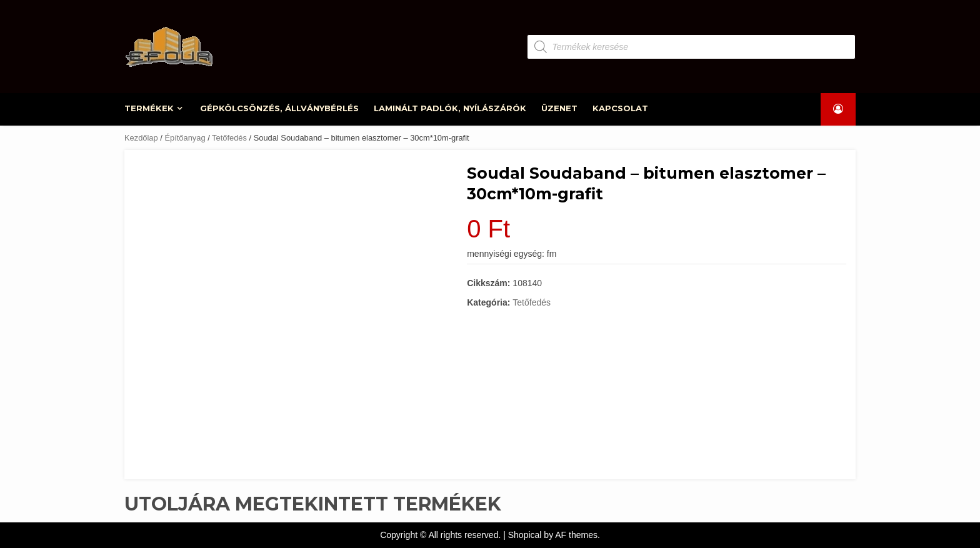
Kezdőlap (141, 138)
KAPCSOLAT (620, 108)
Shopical (525, 535)
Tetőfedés (229, 138)
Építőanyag (185, 138)
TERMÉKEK (150, 108)
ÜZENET (559, 108)
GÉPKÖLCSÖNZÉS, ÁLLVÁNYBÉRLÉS (280, 108)
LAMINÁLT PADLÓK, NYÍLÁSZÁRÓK (451, 108)
